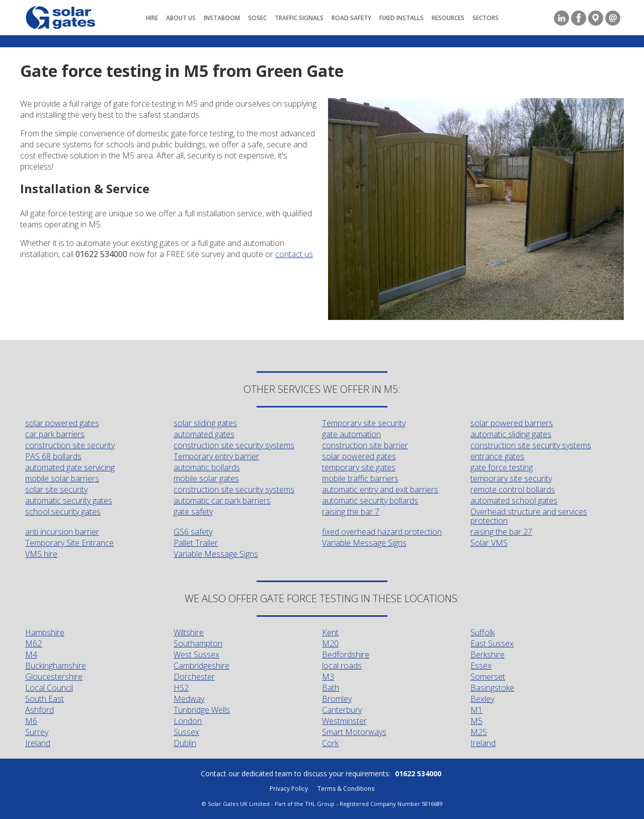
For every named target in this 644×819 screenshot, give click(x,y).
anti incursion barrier (62, 532)
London (188, 721)
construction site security (70, 445)
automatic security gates (69, 501)
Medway (189, 699)
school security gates (63, 512)
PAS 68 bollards (53, 456)
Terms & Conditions (346, 789)
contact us (294, 254)
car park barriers (55, 434)
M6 (31, 721)
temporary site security (511, 478)
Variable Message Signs (364, 543)
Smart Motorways (354, 732)
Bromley (337, 699)
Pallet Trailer (196, 543)
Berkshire (488, 654)
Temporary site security (364, 423)
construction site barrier (365, 445)
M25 (479, 732)
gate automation (351, 434)
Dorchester (194, 677)
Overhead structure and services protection (529, 516)
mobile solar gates (206, 478)
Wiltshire (189, 632)
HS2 (181, 688)
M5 (476, 721)
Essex (481, 666)
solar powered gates (62, 423)
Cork (330, 743)
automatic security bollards (370, 501)
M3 (328, 677)
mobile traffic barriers (360, 478)
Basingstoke (492, 688)
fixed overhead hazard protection (382, 532)
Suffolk (482, 632)
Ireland (38, 743)
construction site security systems (234, 445)
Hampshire (45, 632)
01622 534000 (418, 773)
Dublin (185, 743)
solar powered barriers (512, 423)
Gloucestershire (54, 677)
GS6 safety (193, 532)
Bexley (482, 699)
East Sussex (492, 643)
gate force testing (502, 467)
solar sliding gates (205, 423)
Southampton (198, 643)
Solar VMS (489, 543)
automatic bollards (207, 467)
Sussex (186, 732)
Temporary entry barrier (216, 456)
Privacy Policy (289, 789)
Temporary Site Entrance (69, 543)
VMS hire (41, 554)
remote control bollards (513, 489)
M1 (476, 710)
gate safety (193, 512)
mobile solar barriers (62, 478)
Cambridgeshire (202, 666)
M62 (33, 643)
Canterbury (342, 710)
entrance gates (497, 456)
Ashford (39, 710)
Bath (331, 688)
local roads (342, 666)
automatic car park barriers (222, 501)
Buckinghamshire (56, 666)
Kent (330, 632)
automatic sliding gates (511, 434)
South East (45, 699)
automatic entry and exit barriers (380, 489)
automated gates (204, 434)
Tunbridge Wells (202, 710)
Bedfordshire (346, 654)
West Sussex (196, 654)
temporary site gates (359, 467)
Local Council (49, 688)
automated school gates (514, 501)
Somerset (488, 677)
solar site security (56, 489)
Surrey (37, 732)
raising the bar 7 (351, 512)
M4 (31, 654)
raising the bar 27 (501, 532)
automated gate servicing (70, 467)
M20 (330, 643)
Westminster (344, 721)
